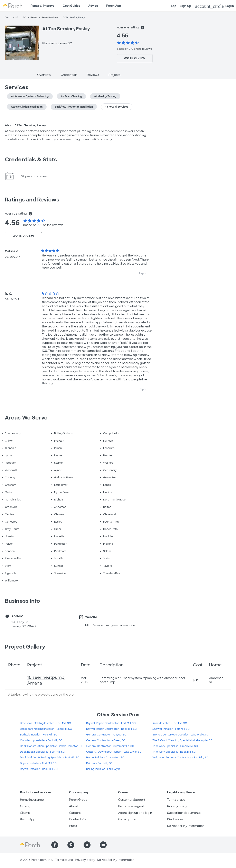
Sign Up (186, 6)
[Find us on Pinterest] (71, 845)
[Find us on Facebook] (55, 845)
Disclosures (175, 819)
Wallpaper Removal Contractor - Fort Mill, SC (180, 758)
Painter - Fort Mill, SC (99, 763)
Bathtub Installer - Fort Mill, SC (39, 735)
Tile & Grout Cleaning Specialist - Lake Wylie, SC (182, 740)
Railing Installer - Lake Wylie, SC (106, 769)
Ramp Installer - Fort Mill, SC (170, 723)
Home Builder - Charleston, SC (105, 758)
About (74, 806)
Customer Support (132, 800)
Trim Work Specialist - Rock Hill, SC (174, 752)
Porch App (114, 6)
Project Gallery (25, 647)
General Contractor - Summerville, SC (110, 746)
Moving (25, 806)
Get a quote (127, 819)
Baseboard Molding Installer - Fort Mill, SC (45, 723)
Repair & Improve (43, 6)
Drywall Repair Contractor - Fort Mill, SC (111, 723)
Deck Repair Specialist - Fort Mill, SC (42, 752)
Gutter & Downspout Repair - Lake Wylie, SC (114, 752)
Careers (75, 813)
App (173, 6)
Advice (93, 6)
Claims (25, 813)
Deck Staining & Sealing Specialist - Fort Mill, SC (50, 758)
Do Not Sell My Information (186, 826)
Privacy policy (177, 806)
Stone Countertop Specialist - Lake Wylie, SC (181, 735)
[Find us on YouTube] (103, 845)
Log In (215, 6)
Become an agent (131, 806)
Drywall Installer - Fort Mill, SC (38, 763)
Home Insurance (32, 800)
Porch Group (78, 800)
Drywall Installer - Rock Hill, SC (39, 769)
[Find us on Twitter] (87, 845)
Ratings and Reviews (32, 200)
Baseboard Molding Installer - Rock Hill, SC (46, 729)
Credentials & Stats (31, 160)
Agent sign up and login (135, 813)
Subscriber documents (184, 813)
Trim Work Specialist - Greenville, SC (175, 746)
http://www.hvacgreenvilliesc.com (111, 625)
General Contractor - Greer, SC (106, 740)
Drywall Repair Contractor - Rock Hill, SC (111, 729)
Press (73, 826)
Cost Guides (71, 6)
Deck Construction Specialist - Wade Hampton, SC (52, 746)
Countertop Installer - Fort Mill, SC (41, 740)
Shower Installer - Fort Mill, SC (171, 729)
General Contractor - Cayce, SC (106, 735)
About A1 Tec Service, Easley (25, 125)
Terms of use (176, 800)
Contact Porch (80, 819)
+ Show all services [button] (117, 107)
